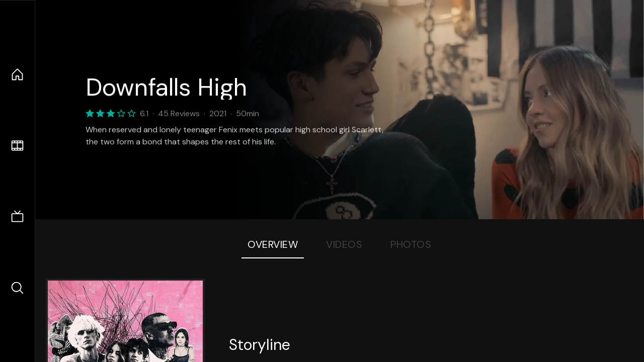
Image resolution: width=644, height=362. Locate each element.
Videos (344, 244)
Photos (411, 244)
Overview (273, 244)
